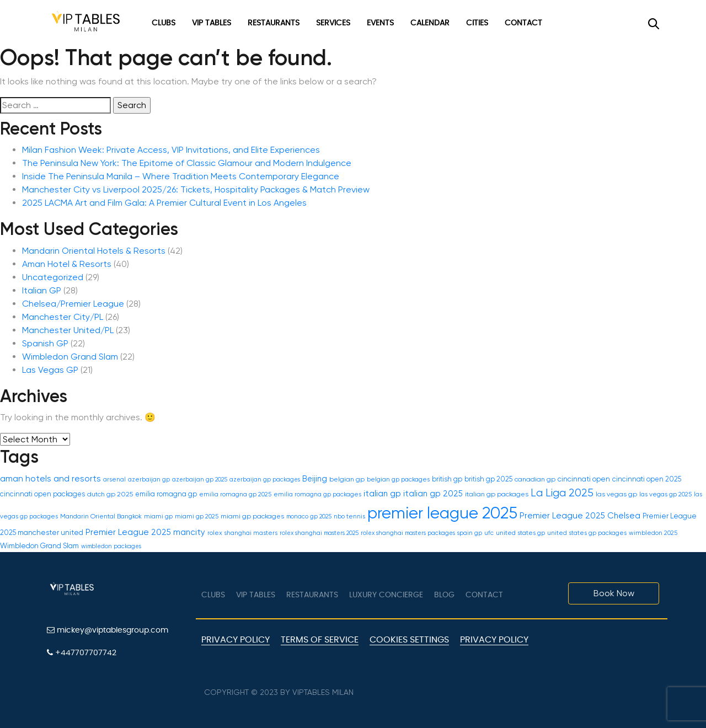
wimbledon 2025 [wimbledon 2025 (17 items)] (653, 533)
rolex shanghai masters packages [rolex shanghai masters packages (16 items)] (408, 533)
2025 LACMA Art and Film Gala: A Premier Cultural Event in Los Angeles (164, 203)
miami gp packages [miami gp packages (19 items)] (252, 516)
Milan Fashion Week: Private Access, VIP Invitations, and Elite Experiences (171, 150)
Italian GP (42, 290)
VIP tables (256, 595)
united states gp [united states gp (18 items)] (520, 533)
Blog (444, 595)
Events (380, 23)
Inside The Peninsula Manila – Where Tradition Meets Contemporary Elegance (181, 176)
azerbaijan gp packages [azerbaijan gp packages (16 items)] (265, 480)
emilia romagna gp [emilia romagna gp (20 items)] (166, 494)
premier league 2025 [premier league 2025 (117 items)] (442, 513)
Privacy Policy (236, 640)
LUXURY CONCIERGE (386, 595)
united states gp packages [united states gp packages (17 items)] (587, 533)
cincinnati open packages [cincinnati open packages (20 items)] (42, 494)
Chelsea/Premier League (73, 304)
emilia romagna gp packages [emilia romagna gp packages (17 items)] (317, 494)
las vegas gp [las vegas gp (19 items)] (616, 494)
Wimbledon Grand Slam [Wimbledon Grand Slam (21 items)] (39, 546)
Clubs (164, 23)
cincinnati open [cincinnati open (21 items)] (584, 479)
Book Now (614, 593)
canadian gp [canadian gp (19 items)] (535, 479)
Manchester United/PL (68, 330)
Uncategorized (53, 277)
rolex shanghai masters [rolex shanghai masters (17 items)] (242, 533)
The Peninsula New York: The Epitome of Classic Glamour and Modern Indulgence (187, 163)
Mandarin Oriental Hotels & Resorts (94, 251)
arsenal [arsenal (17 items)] (114, 480)
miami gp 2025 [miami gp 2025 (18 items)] (197, 516)
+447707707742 (82, 653)
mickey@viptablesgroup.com (108, 630)
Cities (477, 23)
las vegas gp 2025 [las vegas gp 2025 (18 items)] (665, 494)
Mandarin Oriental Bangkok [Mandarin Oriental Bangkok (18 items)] (101, 516)
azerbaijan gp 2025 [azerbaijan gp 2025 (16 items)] (200, 480)
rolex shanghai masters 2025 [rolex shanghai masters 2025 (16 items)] (319, 533)
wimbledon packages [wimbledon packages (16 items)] (111, 546)
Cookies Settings (409, 640)
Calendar (430, 23)
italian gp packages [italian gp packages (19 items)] (497, 494)
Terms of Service (320, 640)
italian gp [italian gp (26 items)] (382, 494)
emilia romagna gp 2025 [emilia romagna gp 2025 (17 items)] (235, 494)
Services (333, 23)
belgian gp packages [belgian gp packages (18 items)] (398, 479)
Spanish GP (45, 343)
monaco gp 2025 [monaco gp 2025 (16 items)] (309, 516)
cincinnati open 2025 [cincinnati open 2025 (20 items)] (647, 479)
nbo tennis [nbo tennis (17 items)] (349, 516)
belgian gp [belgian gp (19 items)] (347, 479)
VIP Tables (212, 23)
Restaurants (274, 23)
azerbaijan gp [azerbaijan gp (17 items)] (149, 480)
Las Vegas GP (50, 370)
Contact (523, 23)
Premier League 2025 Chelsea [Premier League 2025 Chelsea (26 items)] (580, 516)
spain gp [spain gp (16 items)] (470, 533)
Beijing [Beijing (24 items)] (315, 479)
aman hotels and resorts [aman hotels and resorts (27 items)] (50, 479)
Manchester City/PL (63, 317)
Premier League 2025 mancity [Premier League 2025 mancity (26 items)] (145, 532)
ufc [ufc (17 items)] (489, 533)
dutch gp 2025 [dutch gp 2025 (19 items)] (110, 494)
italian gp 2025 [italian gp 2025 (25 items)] (433, 494)
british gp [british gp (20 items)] (447, 479)
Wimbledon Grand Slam (70, 357)
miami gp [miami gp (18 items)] (158, 516)
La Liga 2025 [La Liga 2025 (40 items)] (562, 493)
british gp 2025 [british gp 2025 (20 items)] (488, 479)
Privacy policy (494, 640)
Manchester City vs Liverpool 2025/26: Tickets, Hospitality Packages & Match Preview (196, 189)
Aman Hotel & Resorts (67, 264)
